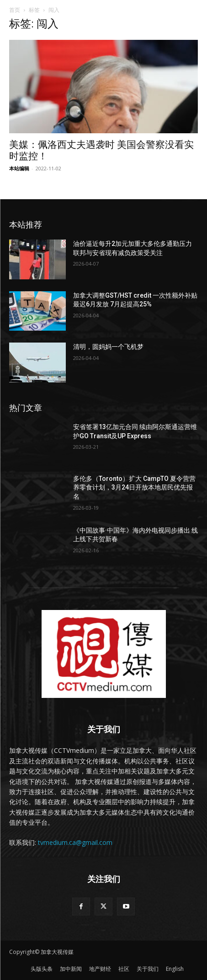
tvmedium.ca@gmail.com (75, 842)
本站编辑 (19, 168)
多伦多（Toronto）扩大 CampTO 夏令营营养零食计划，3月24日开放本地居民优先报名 (134, 487)
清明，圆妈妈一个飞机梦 (108, 347)
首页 (15, 10)
